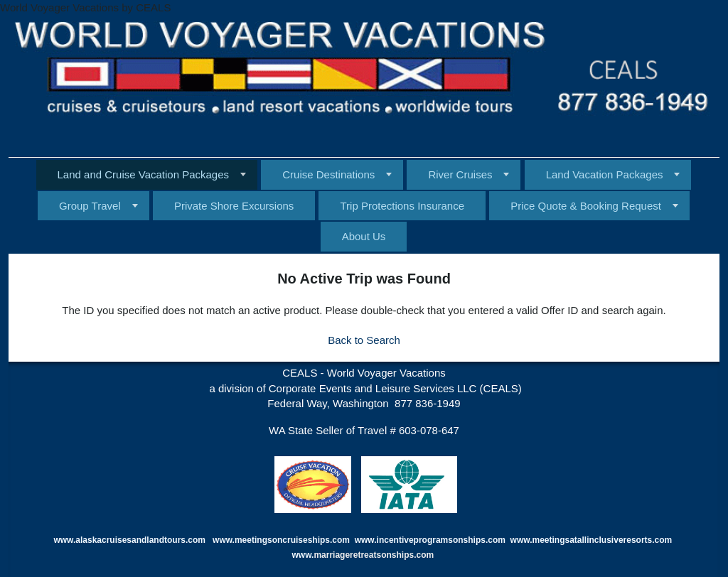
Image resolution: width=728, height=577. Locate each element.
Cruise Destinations (328, 174)
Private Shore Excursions (234, 206)
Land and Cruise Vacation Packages (144, 174)
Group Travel (90, 206)
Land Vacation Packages (605, 174)
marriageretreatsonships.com (375, 555)
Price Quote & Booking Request (586, 206)
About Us (364, 236)
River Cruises (460, 174)
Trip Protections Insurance (402, 206)
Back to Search (364, 340)
